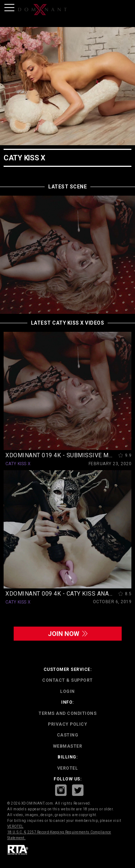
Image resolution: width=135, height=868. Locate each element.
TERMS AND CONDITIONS (67, 713)
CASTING (68, 735)
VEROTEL (68, 768)
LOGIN (67, 691)
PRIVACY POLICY (67, 724)
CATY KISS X (18, 464)
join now (68, 634)
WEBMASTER (68, 746)
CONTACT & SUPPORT (67, 680)
